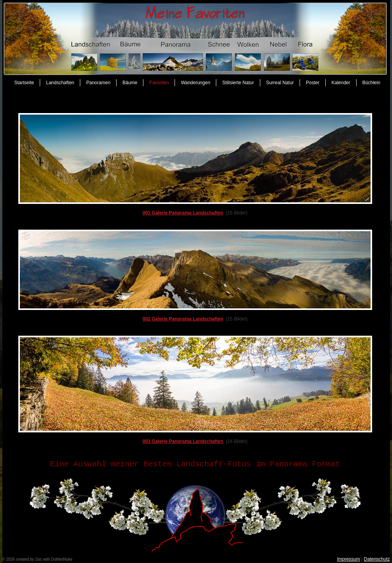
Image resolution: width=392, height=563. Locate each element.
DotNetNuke (62, 559)
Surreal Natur (280, 83)
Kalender (341, 83)
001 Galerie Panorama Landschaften (183, 213)
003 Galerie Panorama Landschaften (183, 441)
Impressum (349, 559)
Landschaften (60, 83)
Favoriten (159, 83)
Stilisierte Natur (238, 83)
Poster (313, 83)
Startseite (24, 83)
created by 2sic (29, 559)
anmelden (82, 559)
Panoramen (98, 83)
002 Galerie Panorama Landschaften (183, 319)
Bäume (130, 83)
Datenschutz (377, 559)
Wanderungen (195, 83)
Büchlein (371, 83)
